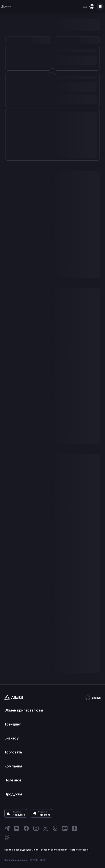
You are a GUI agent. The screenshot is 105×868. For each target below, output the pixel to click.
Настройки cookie (79, 850)
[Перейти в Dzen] (75, 828)
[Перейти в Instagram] (36, 828)
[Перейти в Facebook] (26, 828)
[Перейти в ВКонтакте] (17, 828)
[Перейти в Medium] (65, 828)
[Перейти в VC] (7, 838)
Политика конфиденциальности (22, 850)
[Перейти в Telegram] (7, 828)
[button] (93, 698)
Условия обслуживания (54, 850)
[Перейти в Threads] (55, 828)
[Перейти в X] (46, 828)
